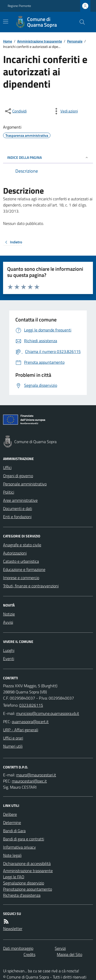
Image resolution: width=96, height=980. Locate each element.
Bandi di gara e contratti (24, 839)
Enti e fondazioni (17, 517)
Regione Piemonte (19, 6)
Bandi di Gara (14, 831)
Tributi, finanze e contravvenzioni (31, 586)
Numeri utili (13, 746)
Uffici (7, 467)
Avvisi (8, 622)
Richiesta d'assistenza (22, 895)
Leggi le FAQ (14, 877)
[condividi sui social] (15, 111)
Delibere (10, 814)
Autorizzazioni (15, 553)
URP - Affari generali (21, 730)
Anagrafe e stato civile (22, 545)
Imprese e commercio (21, 578)
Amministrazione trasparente (40, 41)
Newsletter (13, 929)
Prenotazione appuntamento (28, 889)
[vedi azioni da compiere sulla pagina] (65, 111)
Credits (29, 954)
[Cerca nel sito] (80, 22)
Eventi (9, 659)
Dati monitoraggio (18, 948)
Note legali (12, 855)
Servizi (60, 948)
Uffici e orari (13, 738)
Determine (12, 822)
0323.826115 (31, 705)
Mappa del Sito (70, 954)
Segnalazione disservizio (24, 883)
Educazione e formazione (24, 569)
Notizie (9, 614)
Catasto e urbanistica (21, 561)
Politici (9, 492)
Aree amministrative (20, 500)
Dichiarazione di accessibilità (27, 863)
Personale (75, 41)
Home (8, 41)
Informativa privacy (19, 847)
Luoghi (9, 650)
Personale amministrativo (25, 484)
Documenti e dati (18, 508)
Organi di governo (18, 476)
